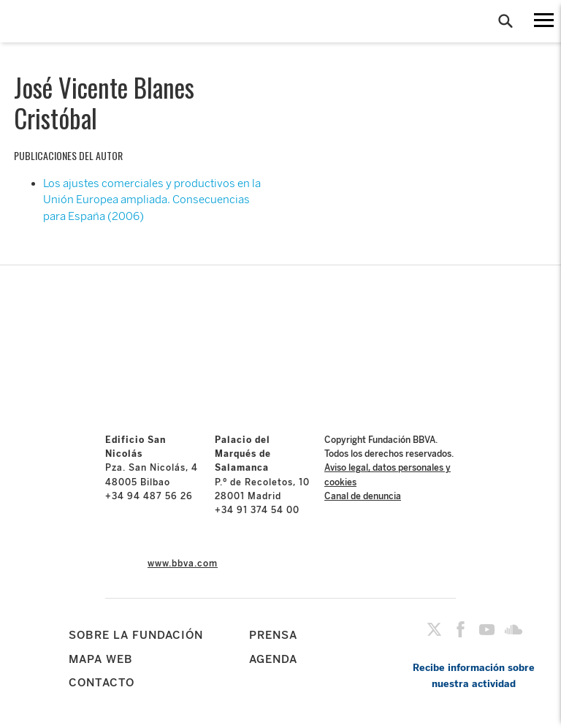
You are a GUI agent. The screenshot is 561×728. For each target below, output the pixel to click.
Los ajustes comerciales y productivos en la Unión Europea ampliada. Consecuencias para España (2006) (152, 200)
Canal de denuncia (363, 496)
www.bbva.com (183, 564)
